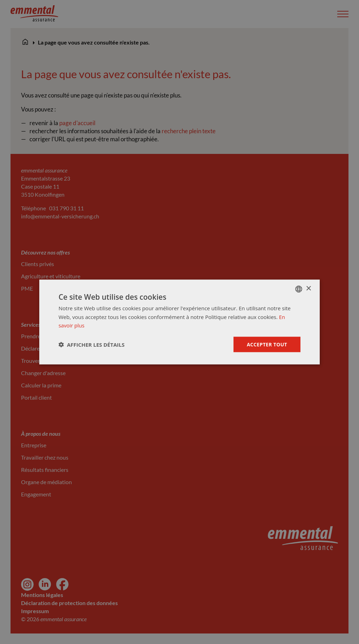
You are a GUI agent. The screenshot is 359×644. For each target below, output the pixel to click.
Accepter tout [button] (267, 344)
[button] (92, 345)
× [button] (308, 288)
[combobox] (299, 289)
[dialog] (179, 322)
